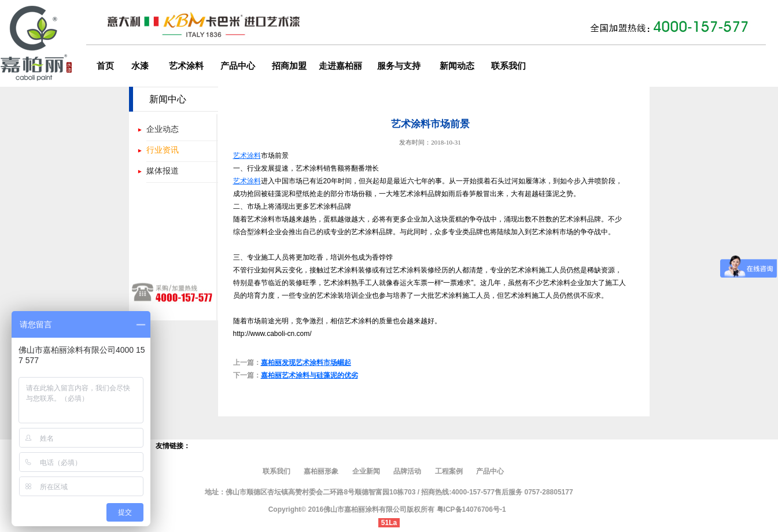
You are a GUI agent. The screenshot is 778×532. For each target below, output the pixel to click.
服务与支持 (399, 66)
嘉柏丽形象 (322, 471)
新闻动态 (457, 66)
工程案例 (449, 471)
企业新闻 (366, 471)
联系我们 (508, 66)
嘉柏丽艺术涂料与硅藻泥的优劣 (309, 375)
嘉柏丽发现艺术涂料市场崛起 (306, 363)
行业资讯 (163, 150)
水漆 (140, 66)
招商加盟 (289, 66)
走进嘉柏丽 (340, 66)
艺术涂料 (186, 66)
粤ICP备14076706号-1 (471, 509)
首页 (105, 66)
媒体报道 (163, 171)
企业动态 (163, 129)
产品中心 (238, 66)
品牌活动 (407, 471)
